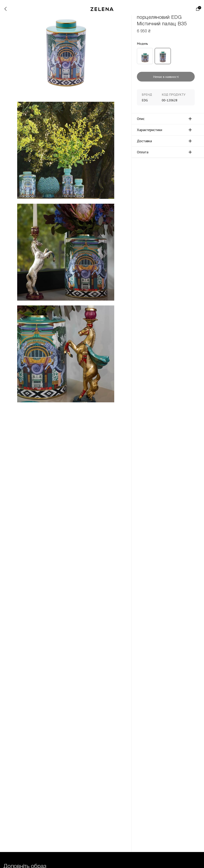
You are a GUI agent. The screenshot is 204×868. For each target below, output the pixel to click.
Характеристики (150, 130)
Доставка (144, 141)
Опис (141, 119)
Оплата (143, 152)
